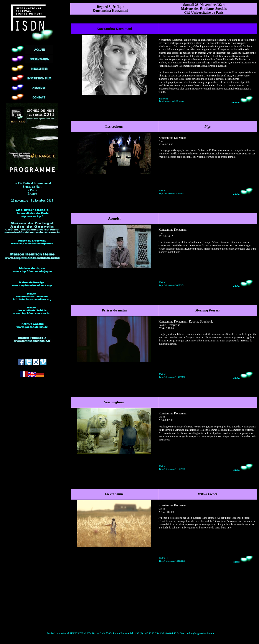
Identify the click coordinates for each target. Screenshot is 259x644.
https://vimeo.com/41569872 (172, 193)
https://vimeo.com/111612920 (172, 469)
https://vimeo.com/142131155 (172, 561)
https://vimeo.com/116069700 (172, 377)
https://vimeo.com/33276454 (172, 285)
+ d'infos (242, 102)
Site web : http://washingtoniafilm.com (172, 100)
